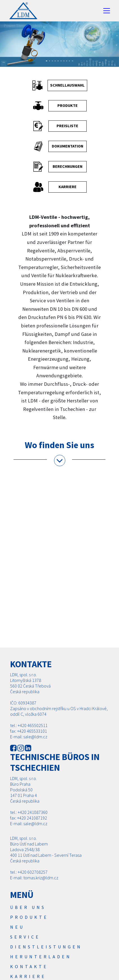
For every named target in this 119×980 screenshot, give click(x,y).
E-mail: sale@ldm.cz (29, 737)
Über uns (28, 907)
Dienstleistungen (46, 947)
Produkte (29, 917)
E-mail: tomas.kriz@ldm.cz (34, 878)
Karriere (28, 976)
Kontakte (29, 966)
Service (25, 937)
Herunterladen (41, 957)
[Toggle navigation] (107, 11)
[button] (4, 47)
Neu (17, 927)
